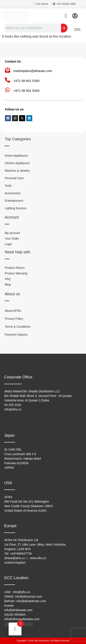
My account (12, 233)
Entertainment (14, 201)
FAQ (8, 279)
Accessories (13, 193)
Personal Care (14, 178)
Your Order (12, 239)
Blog (8, 285)
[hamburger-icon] (77, 30)
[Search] (64, 28)
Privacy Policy (14, 319)
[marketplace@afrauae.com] (8, 70)
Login (8, 244)
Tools (8, 186)
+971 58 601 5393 (26, 81)
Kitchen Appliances (17, 163)
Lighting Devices (16, 208)
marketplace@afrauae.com (33, 71)
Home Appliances (16, 156)
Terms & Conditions (18, 327)
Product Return (15, 268)
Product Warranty (16, 273)
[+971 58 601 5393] (8, 80)
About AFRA (13, 311)
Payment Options (16, 335)
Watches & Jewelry (17, 171)
